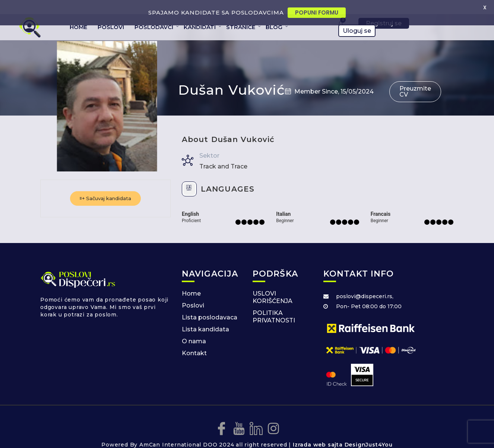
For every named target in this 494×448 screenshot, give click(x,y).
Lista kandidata (205, 318)
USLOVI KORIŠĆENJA (273, 286)
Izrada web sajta (318, 433)
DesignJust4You (369, 433)
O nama (194, 330)
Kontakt (194, 342)
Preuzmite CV (415, 80)
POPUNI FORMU (317, 12)
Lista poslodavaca (210, 306)
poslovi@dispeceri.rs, (365, 285)
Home (191, 282)
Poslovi (193, 294)
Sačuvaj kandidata (105, 187)
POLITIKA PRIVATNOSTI (274, 305)
